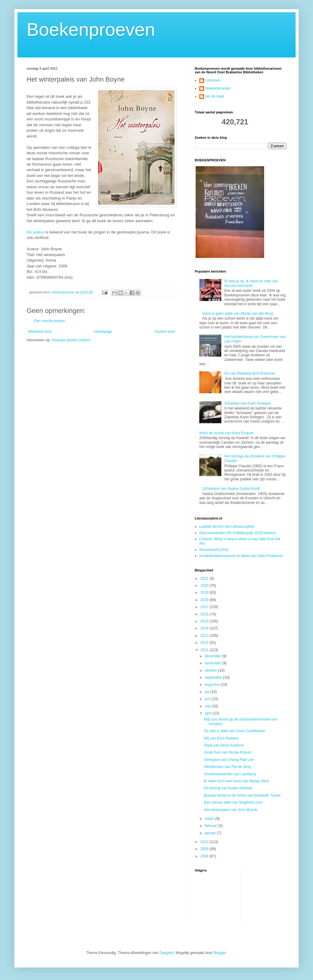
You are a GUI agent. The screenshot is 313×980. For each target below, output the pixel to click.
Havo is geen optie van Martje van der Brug (238, 314)
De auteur (35, 232)
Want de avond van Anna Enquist (226, 433)
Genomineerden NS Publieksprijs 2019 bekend (238, 533)
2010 (205, 842)
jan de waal (215, 96)
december (214, 656)
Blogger (220, 953)
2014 (205, 628)
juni (208, 699)
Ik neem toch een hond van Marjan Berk (236, 781)
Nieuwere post (40, 332)
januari (211, 833)
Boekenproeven (91, 29)
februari (212, 826)
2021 (205, 578)
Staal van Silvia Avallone (224, 745)
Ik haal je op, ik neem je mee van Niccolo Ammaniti (251, 283)
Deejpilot (166, 953)
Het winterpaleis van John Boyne (231, 810)
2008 (205, 856)
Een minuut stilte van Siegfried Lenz (233, 802)
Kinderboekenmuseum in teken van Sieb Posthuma (241, 556)
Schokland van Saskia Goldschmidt (231, 489)
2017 (205, 607)
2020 (205, 585)
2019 (205, 593)
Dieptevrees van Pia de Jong (227, 767)
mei (208, 706)
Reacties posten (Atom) (71, 340)
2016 (205, 614)
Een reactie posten (50, 321)
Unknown (213, 80)
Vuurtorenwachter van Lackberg (230, 774)
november (214, 663)
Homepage (103, 332)
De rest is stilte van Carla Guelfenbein (235, 731)
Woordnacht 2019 (214, 550)
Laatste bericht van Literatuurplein (227, 527)
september (214, 677)
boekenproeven (218, 88)
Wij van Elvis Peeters (221, 738)
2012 (205, 643)
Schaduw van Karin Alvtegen (248, 403)
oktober (211, 670)
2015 (205, 621)
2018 (205, 600)
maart (210, 819)
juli (208, 692)
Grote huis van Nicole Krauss (228, 752)
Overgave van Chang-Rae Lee (229, 760)
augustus (213, 685)
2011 (205, 650)
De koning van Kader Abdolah (228, 788)
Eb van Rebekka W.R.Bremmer (250, 373)
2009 (205, 849)
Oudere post (165, 332)
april (209, 713)
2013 (205, 636)
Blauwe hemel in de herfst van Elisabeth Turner (242, 795)
